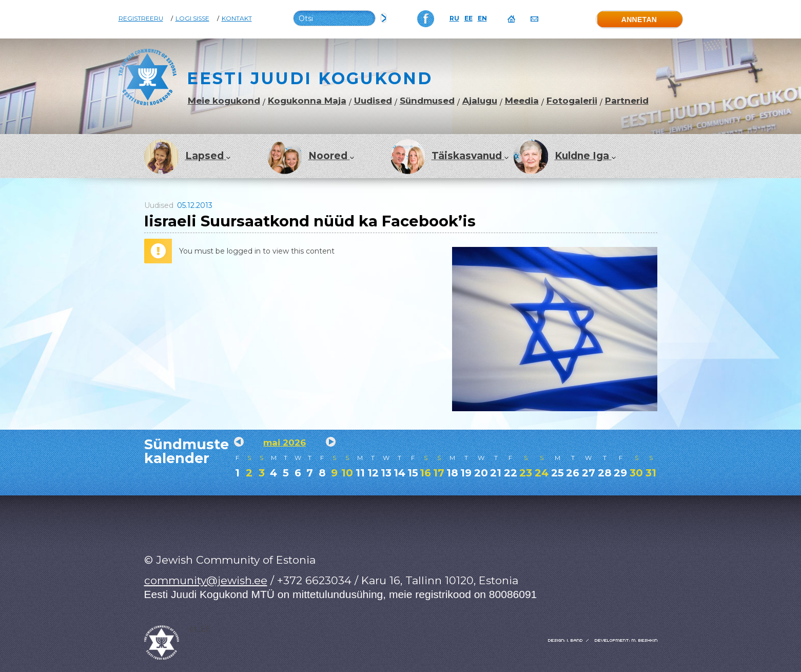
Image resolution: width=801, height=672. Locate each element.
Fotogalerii (572, 101)
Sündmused (427, 101)
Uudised (373, 101)
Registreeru (141, 18)
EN (482, 18)
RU (454, 18)
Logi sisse (192, 18)
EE (468, 18)
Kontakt (237, 18)
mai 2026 (285, 443)
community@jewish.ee (206, 580)
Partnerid (627, 101)
